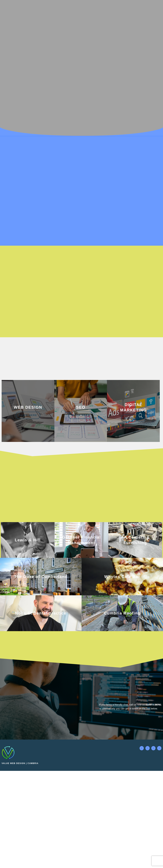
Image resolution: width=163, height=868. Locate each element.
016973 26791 (153, 810)
